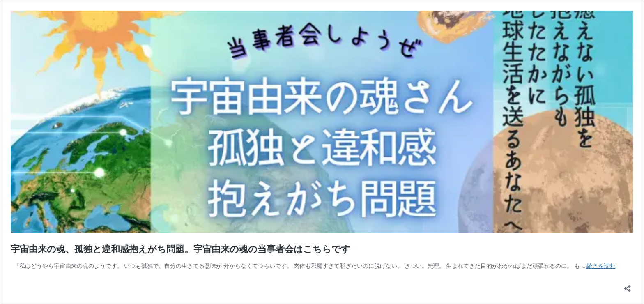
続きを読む (601, 266)
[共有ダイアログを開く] (628, 286)
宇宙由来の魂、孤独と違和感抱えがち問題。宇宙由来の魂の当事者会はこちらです (181, 249)
